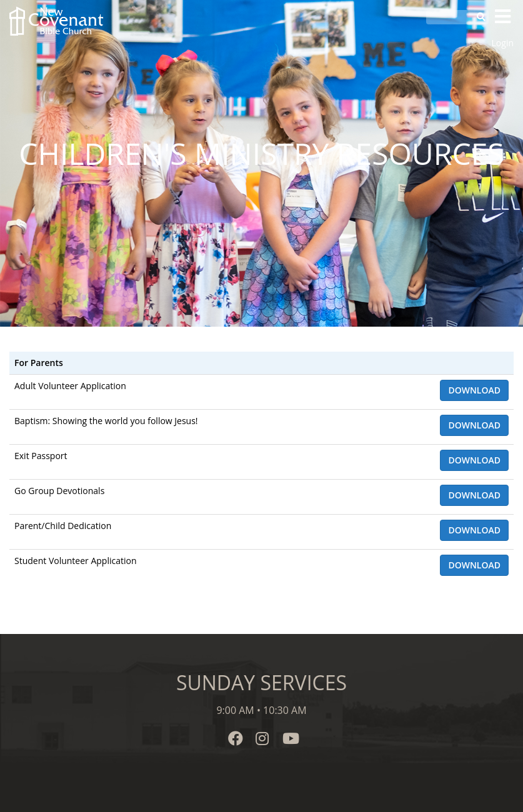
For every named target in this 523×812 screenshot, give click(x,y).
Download (474, 390)
